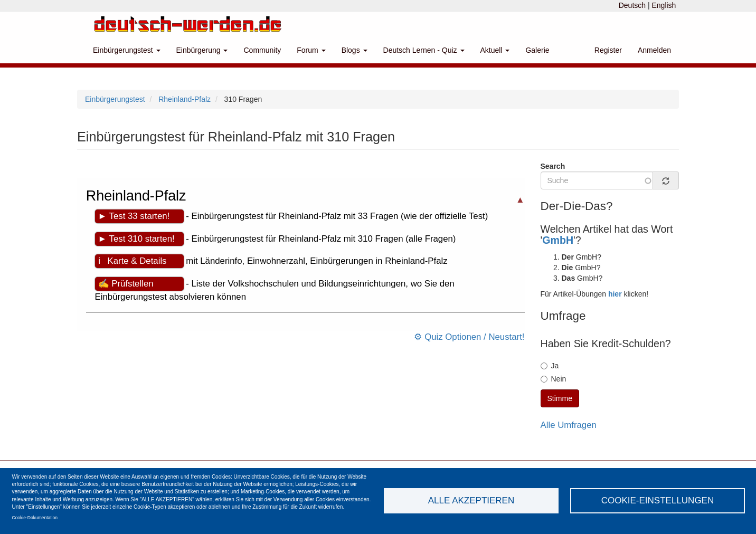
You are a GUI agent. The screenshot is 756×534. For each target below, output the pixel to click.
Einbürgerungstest (127, 50)
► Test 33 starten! (134, 216)
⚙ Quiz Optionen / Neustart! (469, 337)
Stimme (560, 398)
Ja (550, 366)
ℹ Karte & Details (133, 261)
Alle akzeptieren (471, 500)
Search (553, 166)
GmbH (558, 240)
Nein (554, 379)
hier (615, 294)
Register (608, 50)
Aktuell (495, 50)
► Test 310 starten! (136, 239)
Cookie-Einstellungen (658, 500)
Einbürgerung (202, 50)
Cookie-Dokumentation (35, 518)
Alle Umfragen (569, 425)
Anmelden (654, 50)
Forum (311, 50)
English (664, 5)
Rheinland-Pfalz (185, 99)
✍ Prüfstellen (126, 284)
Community (262, 50)
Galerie (537, 50)
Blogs (355, 50)
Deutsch (632, 5)
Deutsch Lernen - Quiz (424, 50)
